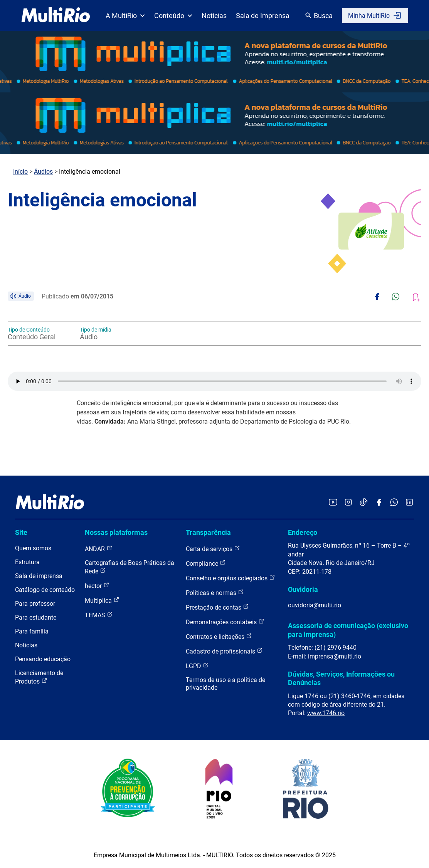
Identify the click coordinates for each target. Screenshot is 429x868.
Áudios (43, 172)
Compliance (206, 563)
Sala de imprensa (39, 576)
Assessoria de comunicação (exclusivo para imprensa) (348, 630)
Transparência (208, 532)
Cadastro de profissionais (224, 651)
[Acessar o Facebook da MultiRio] (379, 503)
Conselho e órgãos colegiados (230, 578)
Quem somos (33, 548)
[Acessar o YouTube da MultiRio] (333, 503)
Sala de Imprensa (263, 16)
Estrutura (27, 562)
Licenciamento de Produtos (39, 677)
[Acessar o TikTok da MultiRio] (364, 503)
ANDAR (99, 549)
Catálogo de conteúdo (45, 590)
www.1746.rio (326, 713)
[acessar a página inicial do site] (56, 15)
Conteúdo (173, 16)
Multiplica (102, 600)
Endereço (303, 532)
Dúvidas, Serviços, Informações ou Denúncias (341, 678)
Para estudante (36, 617)
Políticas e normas (215, 592)
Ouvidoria (303, 589)
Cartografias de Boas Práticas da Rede (130, 567)
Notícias (214, 16)
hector (97, 586)
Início (20, 172)
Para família (32, 631)
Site (21, 532)
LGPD (197, 666)
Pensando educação (43, 659)
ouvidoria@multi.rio (315, 605)
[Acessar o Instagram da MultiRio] (348, 503)
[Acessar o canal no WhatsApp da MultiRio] (394, 503)
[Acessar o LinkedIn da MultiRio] (409, 503)
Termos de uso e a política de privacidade (225, 684)
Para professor (35, 604)
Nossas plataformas (116, 532)
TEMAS (99, 615)
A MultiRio (125, 16)
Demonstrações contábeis (225, 622)
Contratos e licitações (219, 636)
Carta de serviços (213, 549)
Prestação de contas (217, 607)
